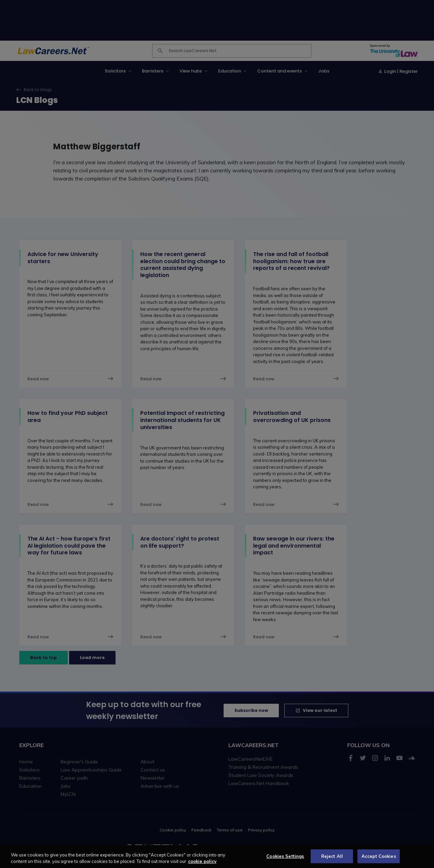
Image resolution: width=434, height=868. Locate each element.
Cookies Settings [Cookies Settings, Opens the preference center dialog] (285, 861)
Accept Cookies (379, 861)
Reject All (332, 861)
